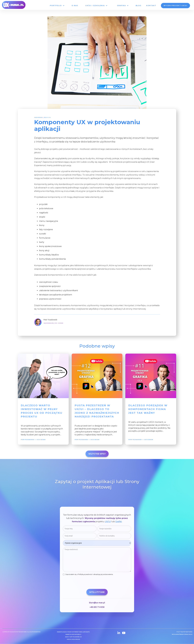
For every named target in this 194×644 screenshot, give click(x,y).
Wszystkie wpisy (97, 454)
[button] (57, 6)
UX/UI (108, 523)
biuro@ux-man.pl (97, 604)
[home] (14, 5)
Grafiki (119, 523)
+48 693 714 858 (97, 609)
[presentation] (82, 583)
